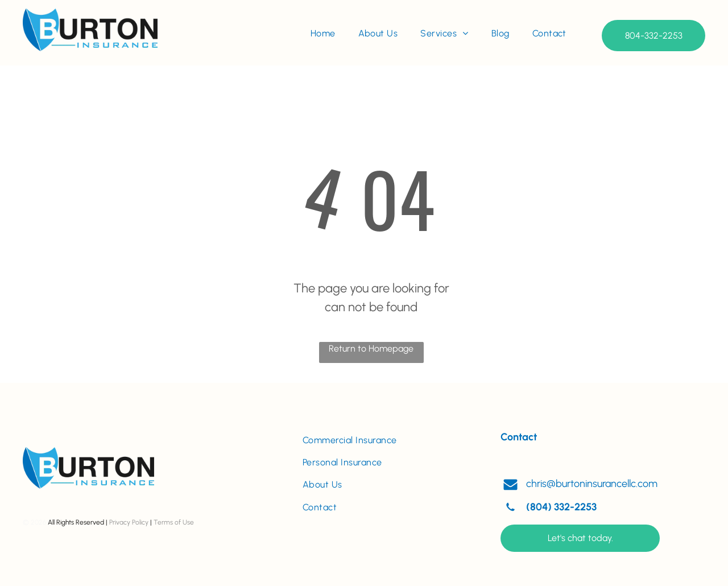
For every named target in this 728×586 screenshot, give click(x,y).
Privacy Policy (129, 522)
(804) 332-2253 (561, 507)
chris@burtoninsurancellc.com (592, 484)
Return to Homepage (371, 348)
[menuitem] (323, 34)
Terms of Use (174, 522)
